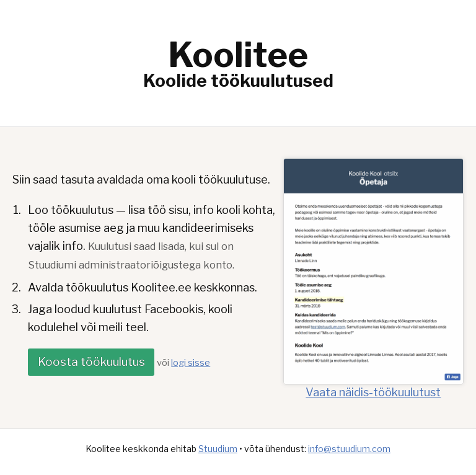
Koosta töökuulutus (91, 362)
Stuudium (218, 449)
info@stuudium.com (349, 449)
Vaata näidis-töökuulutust (373, 386)
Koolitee (238, 55)
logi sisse (191, 363)
